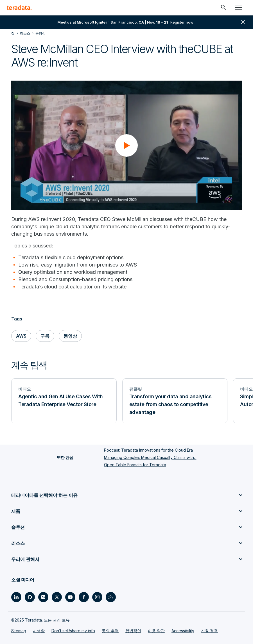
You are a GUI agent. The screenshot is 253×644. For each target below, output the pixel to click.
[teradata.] (19, 8)
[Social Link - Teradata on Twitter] (57, 597)
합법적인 (133, 631)
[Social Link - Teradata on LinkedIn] (16, 597)
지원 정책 (209, 631)
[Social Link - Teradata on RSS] (111, 597)
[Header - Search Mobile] (223, 8)
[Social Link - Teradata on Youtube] (70, 597)
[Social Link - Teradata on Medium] (43, 597)
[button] (126, 145)
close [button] (243, 22)
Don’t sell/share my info (73, 631)
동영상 (70, 336)
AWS (21, 336)
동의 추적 (110, 631)
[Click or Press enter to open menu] (239, 8)
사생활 (39, 631)
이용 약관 (156, 631)
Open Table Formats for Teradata (135, 465)
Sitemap (19, 631)
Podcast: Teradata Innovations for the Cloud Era (148, 450)
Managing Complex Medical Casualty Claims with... (150, 457)
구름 (45, 336)
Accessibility (183, 631)
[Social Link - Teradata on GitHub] (30, 597)
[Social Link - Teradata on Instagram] (97, 597)
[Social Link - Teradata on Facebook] (84, 597)
